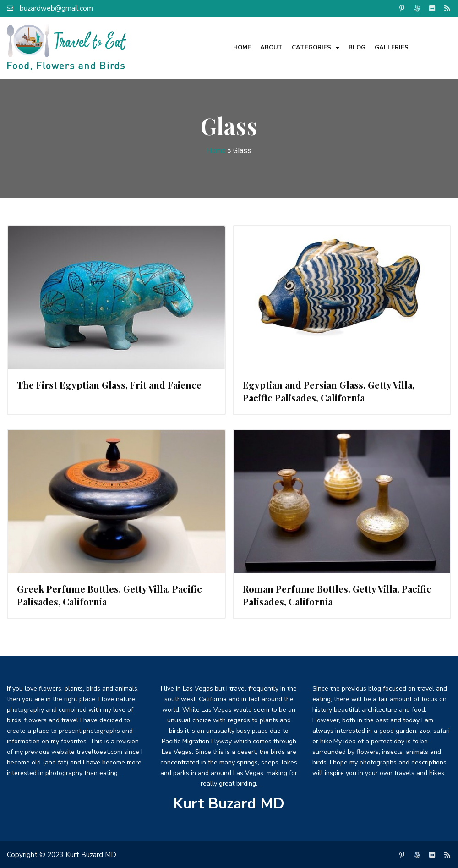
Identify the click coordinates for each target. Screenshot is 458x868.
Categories (316, 48)
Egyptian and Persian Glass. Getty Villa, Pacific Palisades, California (329, 391)
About (271, 48)
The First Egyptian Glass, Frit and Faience (109, 385)
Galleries (392, 48)
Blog (357, 48)
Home (242, 48)
